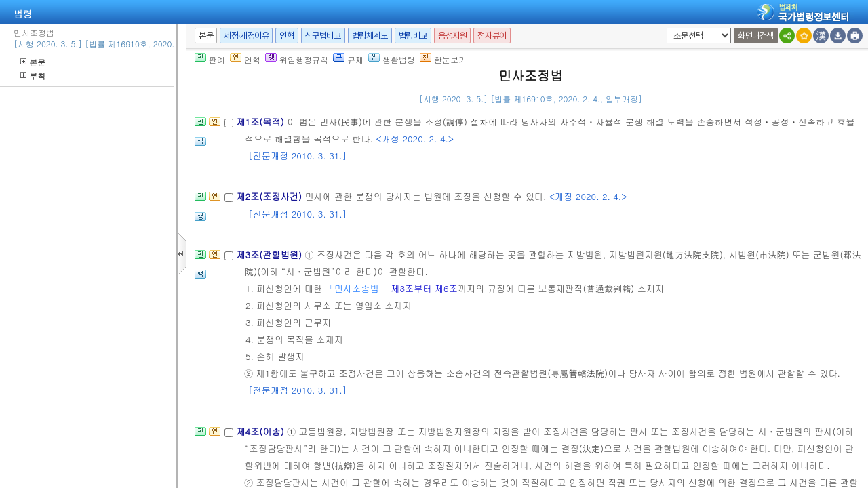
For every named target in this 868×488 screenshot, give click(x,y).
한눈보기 (443, 59)
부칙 (33, 76)
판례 (210, 59)
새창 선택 (664, 28)
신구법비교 (323, 36)
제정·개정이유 (246, 36)
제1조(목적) (261, 122)
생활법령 (392, 59)
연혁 (287, 36)
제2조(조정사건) (270, 196)
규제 (348, 59)
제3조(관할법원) (270, 255)
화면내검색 (756, 36)
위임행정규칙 (297, 59)
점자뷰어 (492, 36)
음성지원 (452, 36)
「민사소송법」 (356, 288)
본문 (33, 62)
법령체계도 (370, 36)
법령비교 (413, 36)
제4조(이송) (261, 431)
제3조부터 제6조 (424, 288)
